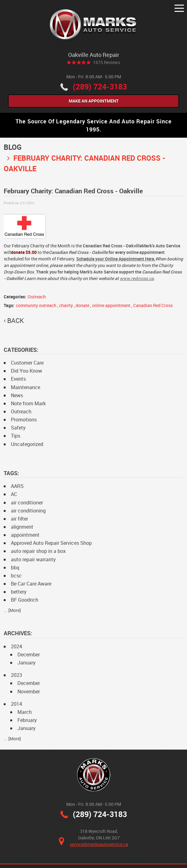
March (25, 712)
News (17, 395)
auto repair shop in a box (38, 551)
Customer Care (27, 363)
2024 (16, 646)
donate (82, 305)
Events (18, 379)
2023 (16, 675)
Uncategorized (27, 444)
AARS (17, 486)
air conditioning (28, 511)
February (27, 720)
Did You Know (26, 371)
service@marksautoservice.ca (99, 844)
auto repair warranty (33, 559)
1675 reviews (107, 62)
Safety (18, 428)
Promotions (24, 420)
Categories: (21, 350)
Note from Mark (28, 403)
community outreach (36, 305)
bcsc (16, 576)
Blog (13, 147)
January (26, 663)
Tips (16, 436)
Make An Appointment (94, 101)
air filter (19, 519)
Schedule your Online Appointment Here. (116, 259)
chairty (66, 305)
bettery (19, 592)
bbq (15, 567)
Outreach (37, 297)
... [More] (12, 610)
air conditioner (27, 503)
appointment (25, 535)
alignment (22, 527)
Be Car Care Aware (31, 584)
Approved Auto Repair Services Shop (51, 543)
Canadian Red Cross (153, 305)
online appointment (111, 305)
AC (14, 494)
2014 (16, 704)
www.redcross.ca (137, 278)
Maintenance (26, 387)
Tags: (11, 473)
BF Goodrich (25, 600)
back (16, 320)
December (29, 654)
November (29, 691)
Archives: (18, 633)
